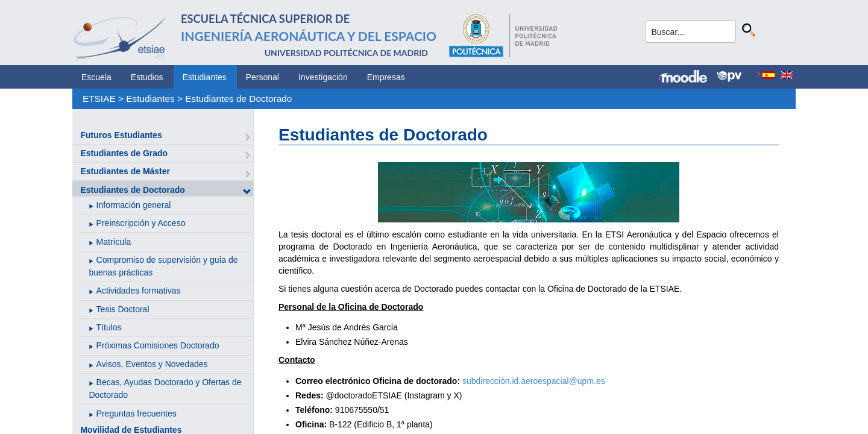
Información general (134, 205)
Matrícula (114, 242)
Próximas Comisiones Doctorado (158, 345)
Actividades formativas (139, 291)
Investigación (323, 77)
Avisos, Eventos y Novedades (152, 364)
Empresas (386, 77)
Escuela (96, 77)
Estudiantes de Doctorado (238, 99)
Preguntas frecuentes (137, 414)
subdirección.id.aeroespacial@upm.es (534, 381)
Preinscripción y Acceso (141, 223)
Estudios (147, 77)
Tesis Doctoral (123, 309)
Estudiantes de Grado (124, 153)
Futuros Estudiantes (121, 135)
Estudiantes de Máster (125, 171)
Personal (263, 77)
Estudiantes (205, 77)
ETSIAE (99, 99)
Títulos (109, 327)
